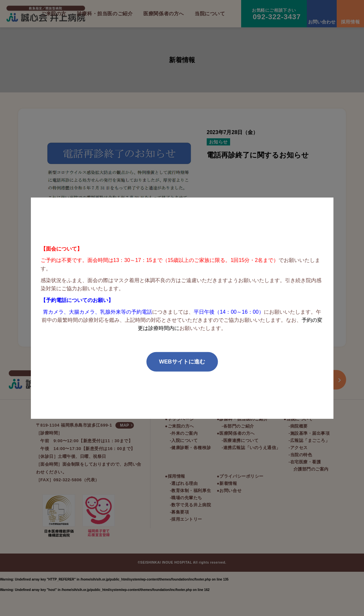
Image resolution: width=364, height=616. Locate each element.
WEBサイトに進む (182, 362)
